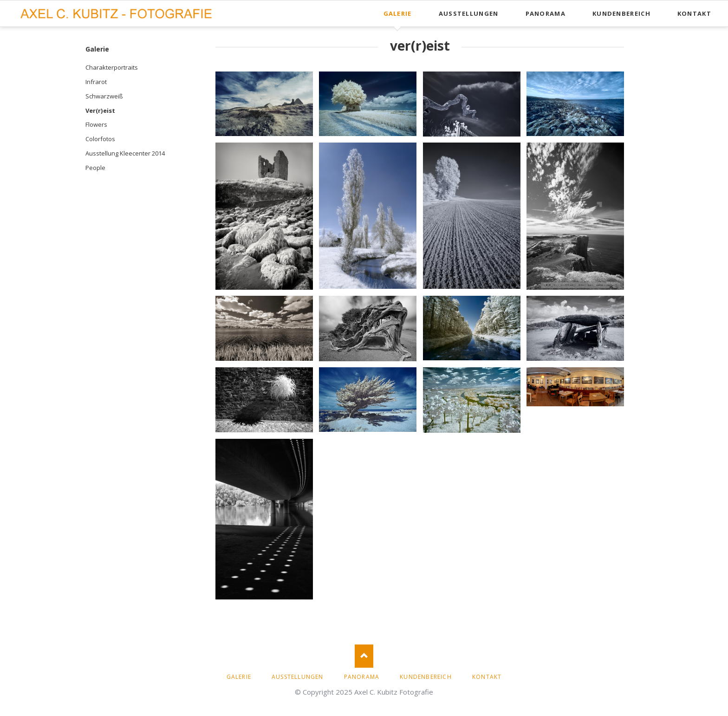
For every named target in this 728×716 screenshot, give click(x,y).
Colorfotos (100, 139)
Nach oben (364, 656)
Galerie (97, 49)
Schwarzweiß (104, 96)
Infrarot (96, 82)
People (95, 168)
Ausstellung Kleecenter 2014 (125, 153)
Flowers (96, 124)
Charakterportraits (112, 67)
